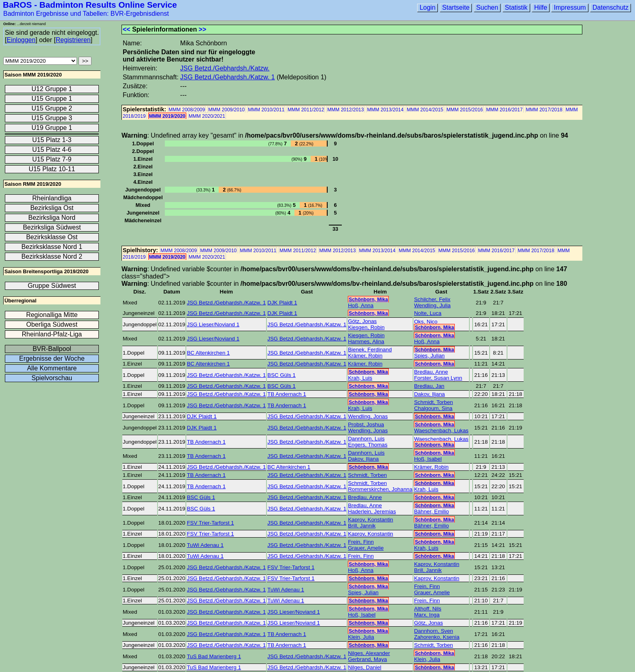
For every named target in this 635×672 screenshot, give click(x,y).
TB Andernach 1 (287, 394)
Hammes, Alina (366, 341)
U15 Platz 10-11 (52, 169)
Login (427, 7)
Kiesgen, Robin (366, 327)
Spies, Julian (429, 356)
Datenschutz (610, 7)
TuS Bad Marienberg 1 (214, 656)
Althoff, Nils (427, 609)
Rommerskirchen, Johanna (380, 489)
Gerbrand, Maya (367, 659)
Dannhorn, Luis (366, 439)
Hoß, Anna (361, 305)
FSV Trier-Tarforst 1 (210, 523)
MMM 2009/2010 (226, 110)
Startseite (456, 7)
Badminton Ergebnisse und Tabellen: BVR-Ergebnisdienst (86, 14)
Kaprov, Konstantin (371, 520)
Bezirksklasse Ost (52, 237)
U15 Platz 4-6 (52, 150)
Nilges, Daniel (364, 667)
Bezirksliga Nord (52, 218)
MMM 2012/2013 (345, 110)
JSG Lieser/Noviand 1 (213, 324)
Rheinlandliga (52, 198)
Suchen (487, 7)
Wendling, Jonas (368, 416)
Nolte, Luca (427, 313)
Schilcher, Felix (432, 299)
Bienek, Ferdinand (370, 350)
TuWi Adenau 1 (205, 545)
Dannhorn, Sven (433, 631)
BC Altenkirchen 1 (208, 353)
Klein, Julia (361, 637)
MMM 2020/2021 (207, 116)
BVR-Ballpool (52, 349)
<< (127, 29)
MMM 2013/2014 (385, 110)
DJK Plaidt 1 (282, 303)
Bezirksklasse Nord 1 (52, 247)
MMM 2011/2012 (306, 110)
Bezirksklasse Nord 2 (52, 256)
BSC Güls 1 (281, 375)
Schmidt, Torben (433, 402)
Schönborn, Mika (368, 300)
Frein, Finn (361, 542)
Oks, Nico (426, 322)
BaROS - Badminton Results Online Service (90, 5)
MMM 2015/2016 (465, 110)
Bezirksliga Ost (52, 208)
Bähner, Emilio (431, 511)
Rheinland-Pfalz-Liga (52, 334)
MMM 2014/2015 (425, 110)
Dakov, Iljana (429, 394)
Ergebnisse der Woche (52, 358)
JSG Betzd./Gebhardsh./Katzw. (225, 68)
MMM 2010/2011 (266, 110)
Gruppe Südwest (52, 286)
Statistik (516, 7)
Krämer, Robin (365, 356)
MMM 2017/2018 (544, 110)
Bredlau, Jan (429, 386)
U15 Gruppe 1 (52, 99)
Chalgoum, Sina (433, 408)
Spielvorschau (52, 378)
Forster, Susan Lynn (438, 378)
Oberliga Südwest (52, 324)
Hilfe (541, 7)
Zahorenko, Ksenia (437, 637)
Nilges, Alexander (369, 653)
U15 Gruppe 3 (52, 118)
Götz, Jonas (362, 321)
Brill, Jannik (362, 526)
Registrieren (73, 40)
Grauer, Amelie (366, 548)
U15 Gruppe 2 (52, 108)
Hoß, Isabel (428, 459)
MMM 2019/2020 (167, 116)
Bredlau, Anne (431, 372)
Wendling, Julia (432, 305)
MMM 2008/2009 (187, 110)
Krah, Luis (360, 378)
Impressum (570, 7)
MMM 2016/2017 (505, 110)
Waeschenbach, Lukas (441, 431)
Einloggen (21, 40)
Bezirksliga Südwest (52, 227)
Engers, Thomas (368, 445)
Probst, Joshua (366, 424)
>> (203, 29)
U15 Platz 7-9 (52, 159)
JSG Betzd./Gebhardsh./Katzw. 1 (228, 77)
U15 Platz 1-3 (52, 140)
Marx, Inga (427, 615)
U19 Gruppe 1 (52, 128)
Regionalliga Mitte (52, 315)
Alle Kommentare (52, 368)
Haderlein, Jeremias (372, 511)
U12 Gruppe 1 (52, 89)
